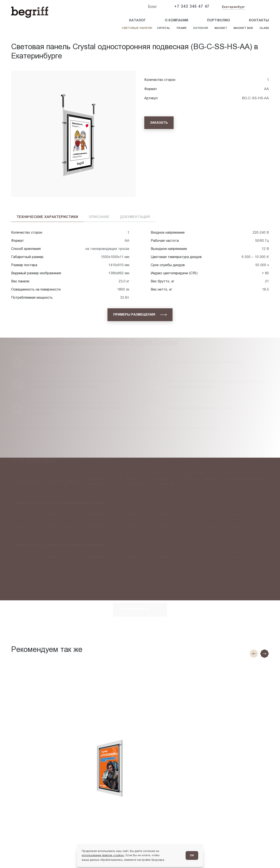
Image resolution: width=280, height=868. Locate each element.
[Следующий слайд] (265, 654)
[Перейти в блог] (268, 856)
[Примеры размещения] (140, 315)
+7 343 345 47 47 (192, 6)
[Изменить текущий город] (233, 7)
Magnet (221, 28)
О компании (176, 20)
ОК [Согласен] (192, 855)
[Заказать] (159, 123)
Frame (182, 28)
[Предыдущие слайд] (254, 654)
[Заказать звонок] (259, 7)
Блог (152, 7)
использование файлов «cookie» (103, 855)
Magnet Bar (243, 28)
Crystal (164, 28)
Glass (264, 28)
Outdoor (201, 28)
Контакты (259, 20)
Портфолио (219, 20)
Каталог (138, 20)
